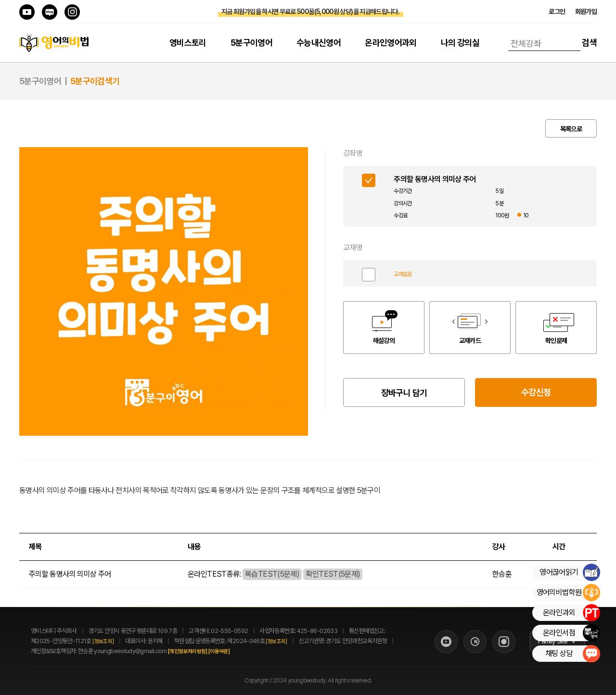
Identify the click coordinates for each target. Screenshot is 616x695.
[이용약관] (230, 651)
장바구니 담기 (404, 393)
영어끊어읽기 (570, 572)
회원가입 (586, 12)
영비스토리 (188, 43)
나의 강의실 (460, 43)
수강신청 (536, 392)
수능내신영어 (319, 43)
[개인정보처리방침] (198, 651)
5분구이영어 (251, 43)
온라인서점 (571, 633)
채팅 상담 (572, 654)
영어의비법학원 (568, 593)
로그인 (557, 12)
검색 (589, 43)
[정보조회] (103, 641)
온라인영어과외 (391, 43)
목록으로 (571, 129)
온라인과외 (571, 613)
